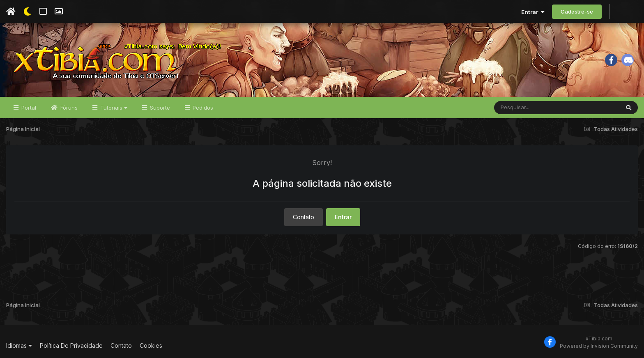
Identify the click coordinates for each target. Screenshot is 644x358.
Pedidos (202, 108)
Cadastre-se (577, 11)
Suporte (159, 108)
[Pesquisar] (526, 108)
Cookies (151, 345)
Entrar (533, 12)
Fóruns (68, 108)
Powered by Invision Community (599, 346)
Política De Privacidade (71, 345)
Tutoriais (113, 108)
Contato (304, 217)
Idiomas (19, 345)
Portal (28, 108)
